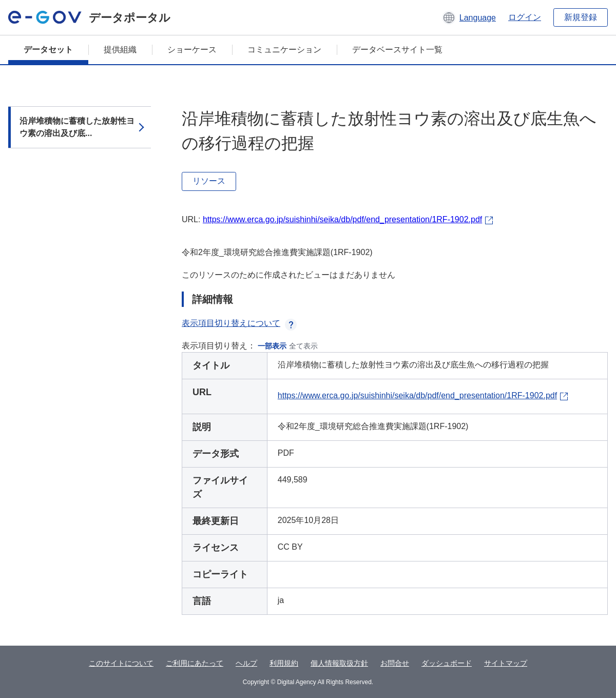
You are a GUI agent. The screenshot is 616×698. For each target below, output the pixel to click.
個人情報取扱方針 (339, 663)
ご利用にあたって (195, 663)
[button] (469, 17)
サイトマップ (506, 663)
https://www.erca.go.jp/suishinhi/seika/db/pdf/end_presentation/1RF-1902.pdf (342, 219)
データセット (48, 50)
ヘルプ (246, 663)
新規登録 (581, 17)
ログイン (525, 17)
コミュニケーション (284, 50)
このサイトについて (121, 663)
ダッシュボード (447, 663)
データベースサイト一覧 (397, 50)
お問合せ (395, 663)
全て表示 (303, 346)
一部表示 (272, 346)
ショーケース (192, 50)
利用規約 (284, 663)
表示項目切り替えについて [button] (239, 323)
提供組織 (120, 50)
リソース (209, 181)
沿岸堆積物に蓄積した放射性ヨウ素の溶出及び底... (77, 127)
